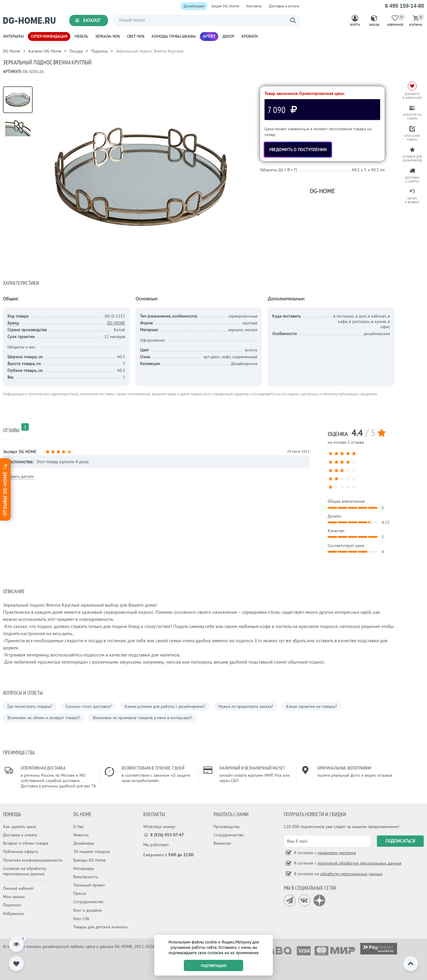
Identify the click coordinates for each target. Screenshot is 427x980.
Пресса (80, 893)
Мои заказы (14, 897)
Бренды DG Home (89, 860)
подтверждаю (214, 966)
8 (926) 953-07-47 (164, 835)
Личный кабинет (18, 888)
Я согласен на (338, 874)
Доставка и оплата (284, 6)
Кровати (250, 36)
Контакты (254, 6)
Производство (227, 827)
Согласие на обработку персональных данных (24, 871)
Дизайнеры (84, 843)
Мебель (81, 36)
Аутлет (209, 36)
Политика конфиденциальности (33, 860)
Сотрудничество (88, 902)
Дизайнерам (194, 6)
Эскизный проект (89, 885)
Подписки (12, 905)
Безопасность (86, 877)
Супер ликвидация (49, 36)
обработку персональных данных (351, 874)
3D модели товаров (91, 851)
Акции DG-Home (225, 6)
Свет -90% (136, 36)
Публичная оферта (20, 851)
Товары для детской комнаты (100, 927)
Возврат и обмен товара (26, 843)
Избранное (13, 914)
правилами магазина (337, 853)
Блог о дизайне (87, 910)
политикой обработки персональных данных (360, 863)
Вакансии (222, 843)
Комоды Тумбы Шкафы (174, 36)
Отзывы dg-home (5, 489)
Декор (228, 36)
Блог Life (81, 919)
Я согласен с (324, 853)
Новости (81, 835)
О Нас (79, 827)
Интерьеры (13, 36)
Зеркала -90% (107, 36)
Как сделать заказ (20, 827)
